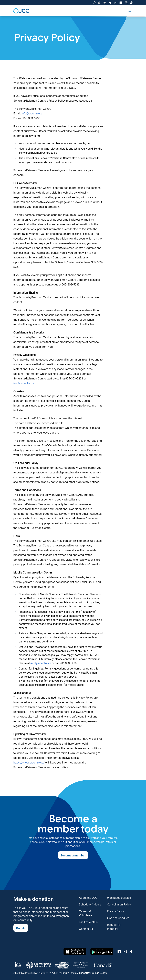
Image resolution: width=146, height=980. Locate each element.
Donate (21, 928)
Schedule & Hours (90, 904)
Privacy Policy (116, 911)
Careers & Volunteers (86, 913)
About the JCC (88, 897)
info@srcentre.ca (32, 113)
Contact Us (86, 929)
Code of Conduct (118, 918)
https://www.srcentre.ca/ (29, 762)
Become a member (73, 855)
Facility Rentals (88, 922)
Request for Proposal (114, 927)
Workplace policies (119, 897)
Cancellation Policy (119, 904)
